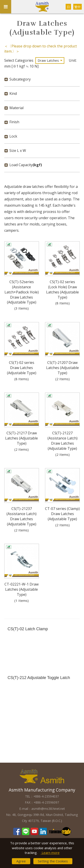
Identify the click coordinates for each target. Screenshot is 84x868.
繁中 (78, 7)
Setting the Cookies (53, 861)
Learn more (50, 853)
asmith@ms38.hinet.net (48, 809)
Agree (21, 861)
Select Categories (19, 60)
